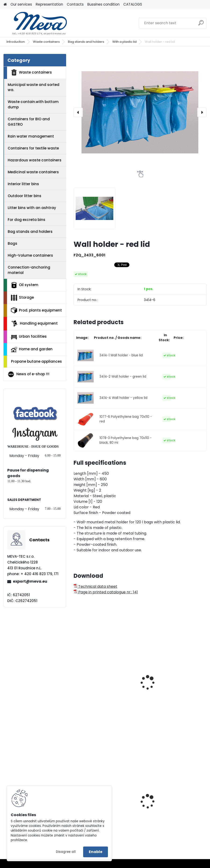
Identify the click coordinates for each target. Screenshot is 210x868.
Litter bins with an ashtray (32, 208)
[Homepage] (5, 5)
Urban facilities (29, 337)
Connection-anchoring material (29, 270)
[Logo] (36, 23)
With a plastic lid (125, 42)
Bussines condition (103, 4)
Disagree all (66, 852)
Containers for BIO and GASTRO (29, 122)
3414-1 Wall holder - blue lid (121, 355)
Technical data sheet (95, 586)
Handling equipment (34, 323)
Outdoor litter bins (25, 196)
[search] (201, 25)
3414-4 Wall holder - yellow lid (123, 398)
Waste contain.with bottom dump (33, 104)
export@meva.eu (30, 581)
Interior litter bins (23, 184)
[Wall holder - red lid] (140, 112)
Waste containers (46, 42)
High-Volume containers (30, 255)
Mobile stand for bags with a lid (103, 691)
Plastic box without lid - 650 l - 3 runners (173, 815)
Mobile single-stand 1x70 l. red (172, 678)
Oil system (25, 285)
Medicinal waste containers (33, 172)
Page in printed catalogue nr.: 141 (106, 592)
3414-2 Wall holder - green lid (123, 377)
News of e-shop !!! (28, 374)
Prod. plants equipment (36, 310)
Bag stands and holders (86, 42)
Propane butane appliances (36, 361)
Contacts (75, 4)
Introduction (16, 42)
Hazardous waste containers (35, 160)
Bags (12, 243)
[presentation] (78, 112)
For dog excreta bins (27, 220)
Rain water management (31, 136)
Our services (21, 4)
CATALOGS (133, 4)
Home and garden (32, 349)
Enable (96, 852)
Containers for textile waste (33, 148)
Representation (49, 4)
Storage (22, 298)
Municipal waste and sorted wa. (34, 87)
